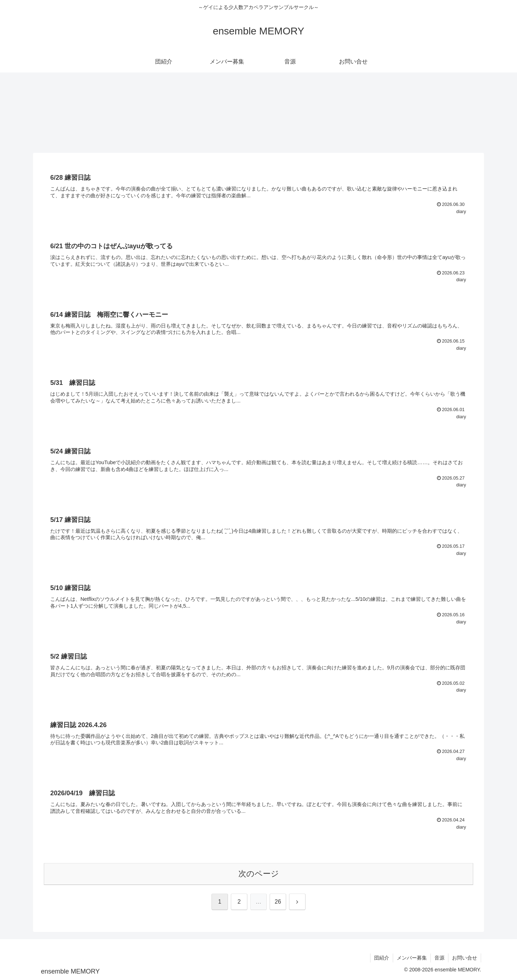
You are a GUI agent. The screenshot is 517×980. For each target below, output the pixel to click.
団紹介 (382, 958)
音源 (439, 958)
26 (278, 902)
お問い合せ (465, 958)
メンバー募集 (412, 958)
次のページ (259, 874)
